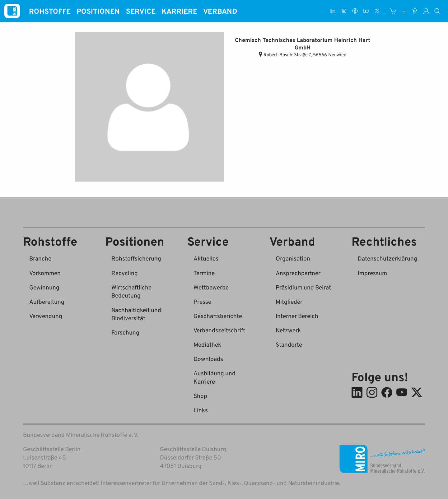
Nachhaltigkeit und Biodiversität (136, 314)
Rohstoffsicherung (136, 258)
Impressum (372, 273)
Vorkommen (45, 273)
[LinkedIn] (333, 11)
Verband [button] (220, 11)
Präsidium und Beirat (303, 287)
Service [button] (141, 11)
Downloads (208, 359)
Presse (202, 301)
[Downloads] (404, 11)
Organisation (293, 258)
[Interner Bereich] (426, 11)
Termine (204, 273)
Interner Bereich (297, 316)
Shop (200, 396)
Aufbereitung (47, 301)
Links (201, 410)
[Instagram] (344, 11)
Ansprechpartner (298, 273)
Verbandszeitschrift (219, 330)
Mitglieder (289, 301)
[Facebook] (355, 11)
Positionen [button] (98, 11)
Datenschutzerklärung (387, 258)
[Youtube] (366, 11)
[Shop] (393, 11)
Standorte (289, 344)
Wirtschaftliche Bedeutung (131, 291)
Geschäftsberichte (218, 316)
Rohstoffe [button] (50, 11)
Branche (40, 258)
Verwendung (46, 316)
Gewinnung (44, 287)
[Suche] (437, 11)
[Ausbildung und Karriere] (415, 11)
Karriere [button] (179, 11)
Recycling (125, 273)
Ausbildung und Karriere (215, 377)
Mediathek (207, 344)
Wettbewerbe (211, 287)
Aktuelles (206, 258)
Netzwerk (288, 330)
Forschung (125, 332)
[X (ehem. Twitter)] (377, 11)
